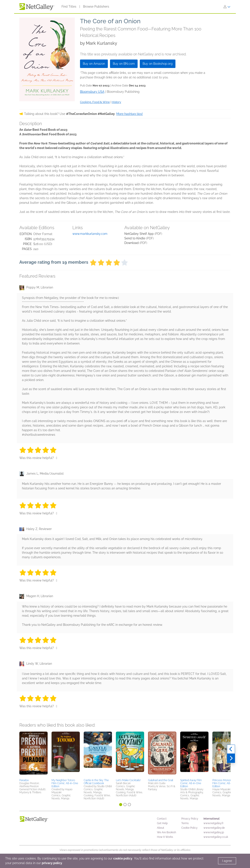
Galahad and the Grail (161, 780)
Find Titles (69, 7)
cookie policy (123, 858)
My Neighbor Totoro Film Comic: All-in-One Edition (65, 783)
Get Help (162, 823)
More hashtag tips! (130, 114)
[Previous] (231, 749)
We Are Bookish (167, 832)
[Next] (231, 758)
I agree (227, 861)
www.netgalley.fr (213, 823)
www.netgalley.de (214, 828)
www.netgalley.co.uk (216, 837)
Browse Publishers (96, 7)
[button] (33, 754)
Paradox (24, 780)
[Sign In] (227, 7)
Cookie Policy (189, 828)
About (161, 828)
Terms (185, 823)
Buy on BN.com (124, 64)
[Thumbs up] (57, 458)
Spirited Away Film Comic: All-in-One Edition (191, 783)
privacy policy (52, 863)
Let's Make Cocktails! (128, 780)
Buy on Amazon (94, 64)
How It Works (165, 837)
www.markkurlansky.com (90, 234)
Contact (162, 819)
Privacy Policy (190, 819)
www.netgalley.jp (214, 832)
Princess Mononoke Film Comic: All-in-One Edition (226, 783)
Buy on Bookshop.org (158, 64)
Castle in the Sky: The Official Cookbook (96, 782)
